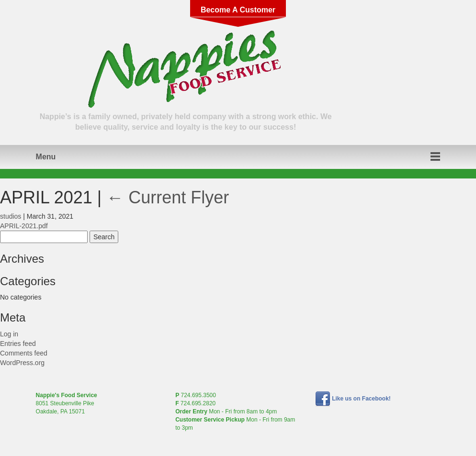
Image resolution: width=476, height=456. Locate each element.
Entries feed (18, 344)
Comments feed (24, 353)
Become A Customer (238, 10)
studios (11, 216)
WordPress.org (22, 363)
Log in (9, 334)
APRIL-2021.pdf (24, 226)
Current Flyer (168, 197)
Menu (46, 157)
